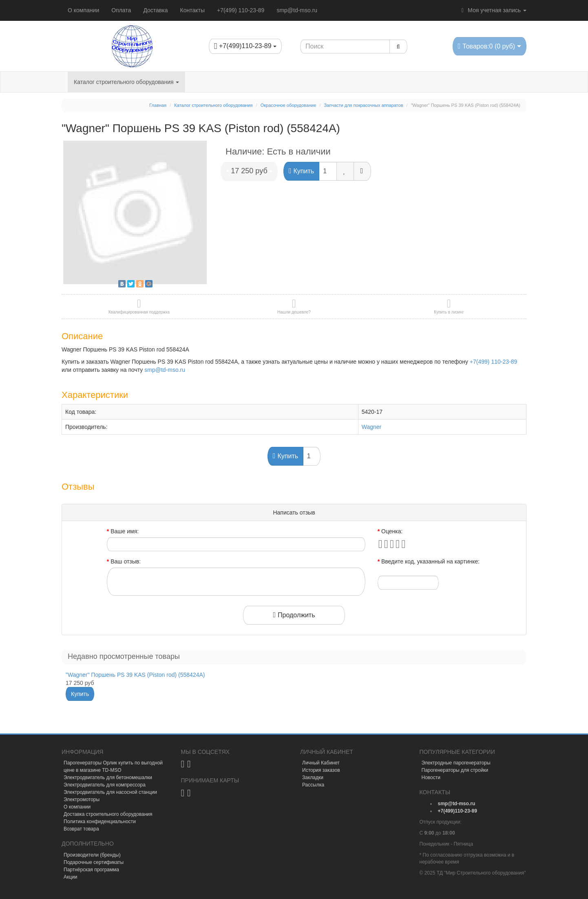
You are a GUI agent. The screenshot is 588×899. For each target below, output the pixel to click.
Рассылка (313, 785)
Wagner (372, 427)
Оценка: (392, 531)
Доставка (155, 10)
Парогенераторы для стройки (455, 770)
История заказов (321, 770)
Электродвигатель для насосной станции (110, 792)
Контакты (192, 10)
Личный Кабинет (321, 763)
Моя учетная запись (493, 10)
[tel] (458, 811)
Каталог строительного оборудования (126, 82)
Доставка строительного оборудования (108, 814)
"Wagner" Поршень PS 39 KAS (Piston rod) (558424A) (135, 675)
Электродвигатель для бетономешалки (108, 778)
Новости (431, 778)
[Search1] (345, 46)
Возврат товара (81, 829)
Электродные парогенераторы (456, 763)
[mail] (457, 804)
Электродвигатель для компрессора (105, 785)
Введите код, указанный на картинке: (430, 561)
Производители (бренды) (92, 855)
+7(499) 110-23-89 (241, 10)
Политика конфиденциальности (100, 822)
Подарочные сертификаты (94, 862)
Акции (71, 877)
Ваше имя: (125, 531)
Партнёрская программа (91, 870)
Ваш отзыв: (126, 561)
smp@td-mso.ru (297, 10)
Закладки (313, 778)
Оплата (121, 10)
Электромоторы (82, 800)
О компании (83, 10)
